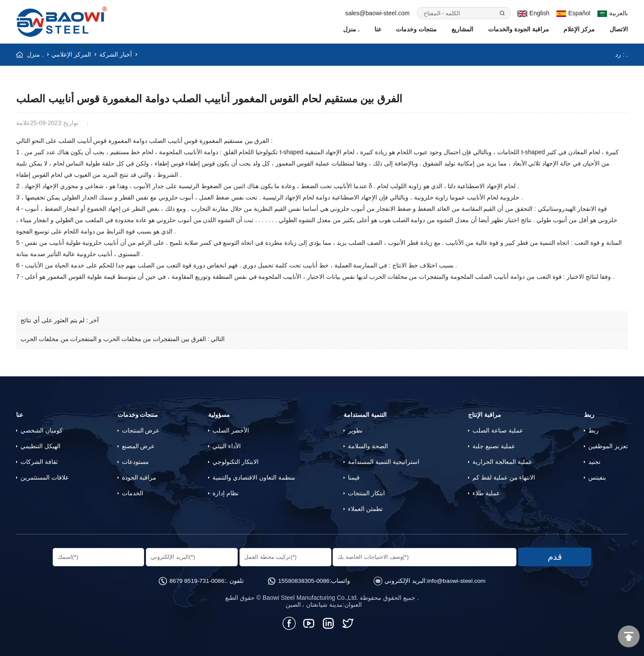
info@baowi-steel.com (458, 580)
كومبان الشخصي (42, 430)
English (533, 13)
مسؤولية (219, 414)
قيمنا (354, 477)
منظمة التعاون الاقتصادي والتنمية (254, 477)
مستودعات (135, 461)
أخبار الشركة (116, 54)
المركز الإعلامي (72, 54)
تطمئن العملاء (365, 508)
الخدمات (133, 493)
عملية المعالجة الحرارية (502, 461)
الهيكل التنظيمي (40, 446)
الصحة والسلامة (368, 446)
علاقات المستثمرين (45, 477)
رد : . (622, 54)
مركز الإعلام (579, 29)
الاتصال (619, 29)
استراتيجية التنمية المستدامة (384, 461)
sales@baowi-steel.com (378, 13)
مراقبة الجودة (139, 477)
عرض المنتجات (141, 430)
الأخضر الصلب (231, 430)
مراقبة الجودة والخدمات (519, 29)
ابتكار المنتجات (366, 493)
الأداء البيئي (227, 446)
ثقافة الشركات (39, 461)
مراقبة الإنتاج (485, 414)
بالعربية (613, 13)
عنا (378, 29)
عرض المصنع (138, 446)
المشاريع (462, 29)
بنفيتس (597, 477)
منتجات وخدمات (416, 29)
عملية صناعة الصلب (498, 430)
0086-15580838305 (304, 580)
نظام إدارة (226, 493)
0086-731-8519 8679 (195, 580)
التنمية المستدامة (365, 414)
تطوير (355, 430)
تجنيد (594, 461)
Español (573, 13)
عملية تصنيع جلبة (494, 446)
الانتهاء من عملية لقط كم (504, 477)
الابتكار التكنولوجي (236, 461)
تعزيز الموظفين (608, 446)
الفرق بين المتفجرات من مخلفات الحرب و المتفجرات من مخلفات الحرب (113, 339)
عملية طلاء (486, 493)
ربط (589, 414)
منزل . (351, 29)
